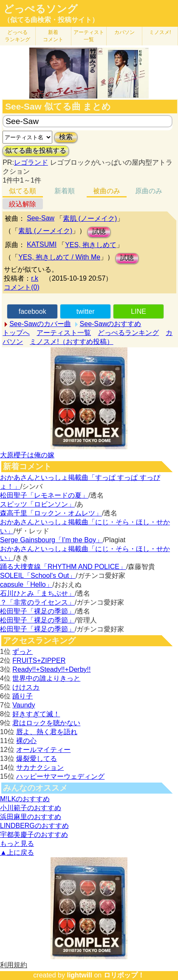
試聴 (99, 232)
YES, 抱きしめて (91, 245)
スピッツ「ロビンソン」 (37, 504)
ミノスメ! (160, 32)
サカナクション (40, 767)
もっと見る (17, 843)
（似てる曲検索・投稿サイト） (51, 20)
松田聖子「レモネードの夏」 (44, 495)
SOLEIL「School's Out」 (38, 576)
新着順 (65, 191)
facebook (32, 311)
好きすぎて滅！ (36, 714)
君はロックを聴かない (46, 723)
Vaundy (24, 705)
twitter (86, 311)
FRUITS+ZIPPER (39, 660)
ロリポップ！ (124, 975)
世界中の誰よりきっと (46, 678)
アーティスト (89, 36)
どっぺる (17, 36)
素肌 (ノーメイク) (90, 218)
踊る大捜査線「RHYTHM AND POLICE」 (63, 567)
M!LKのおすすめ (25, 799)
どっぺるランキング (128, 333)
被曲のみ (107, 191)
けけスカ (26, 687)
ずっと (23, 652)
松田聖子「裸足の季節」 (37, 611)
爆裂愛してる (37, 759)
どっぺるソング (41, 9)
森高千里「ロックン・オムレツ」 (51, 513)
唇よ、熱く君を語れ (47, 732)
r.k (35, 278)
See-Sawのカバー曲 (40, 324)
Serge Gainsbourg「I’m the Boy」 (51, 540)
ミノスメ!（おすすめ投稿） (71, 342)
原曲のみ (149, 191)
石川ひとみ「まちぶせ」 (37, 593)
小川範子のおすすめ (31, 808)
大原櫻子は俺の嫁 (27, 455)
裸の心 (26, 741)
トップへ (16, 333)
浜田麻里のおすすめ (31, 817)
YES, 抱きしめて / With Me (59, 257)
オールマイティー (43, 750)
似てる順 (23, 191)
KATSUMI (42, 244)
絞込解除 (23, 204)
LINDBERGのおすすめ (34, 826)
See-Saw (41, 218)
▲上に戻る (17, 852)
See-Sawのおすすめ (111, 324)
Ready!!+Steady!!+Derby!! (51, 669)
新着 (53, 36)
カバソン (124, 32)
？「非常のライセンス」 (37, 602)
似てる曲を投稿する (36, 151)
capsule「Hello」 (26, 584)
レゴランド (31, 162)
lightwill (79, 975)
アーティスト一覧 (64, 333)
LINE (138, 311)
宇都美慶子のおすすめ (34, 835)
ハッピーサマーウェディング (60, 776)
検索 (66, 137)
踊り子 (23, 696)
